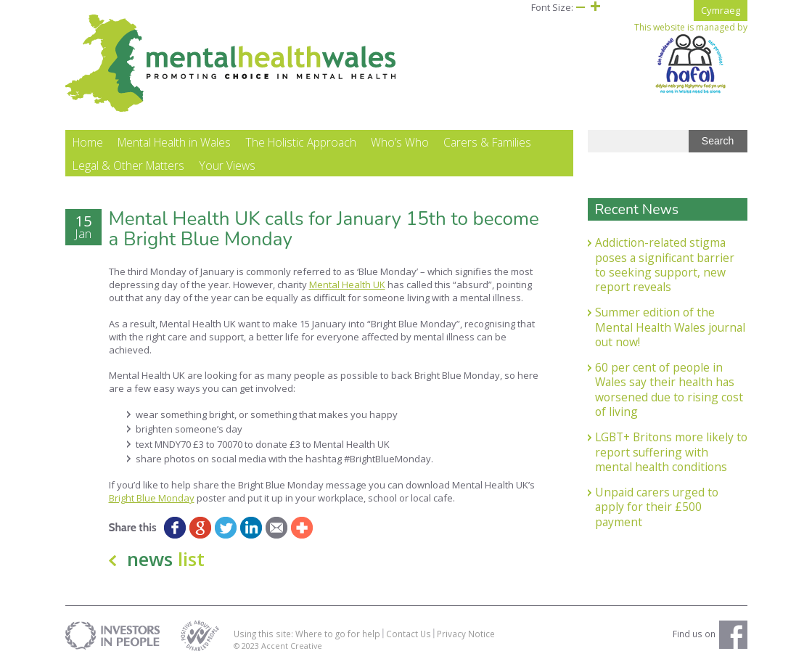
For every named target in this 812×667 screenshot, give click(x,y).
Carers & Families (487, 142)
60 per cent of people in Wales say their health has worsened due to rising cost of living (669, 389)
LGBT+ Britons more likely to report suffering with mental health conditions (671, 452)
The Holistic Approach (301, 142)
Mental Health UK (347, 285)
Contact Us (409, 634)
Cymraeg (721, 10)
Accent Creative (292, 646)
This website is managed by (691, 58)
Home (88, 142)
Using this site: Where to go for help (307, 634)
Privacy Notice (466, 634)
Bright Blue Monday (152, 498)
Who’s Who (400, 142)
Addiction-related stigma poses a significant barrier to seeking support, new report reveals (665, 265)
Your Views (227, 165)
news (166, 559)
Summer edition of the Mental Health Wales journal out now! (670, 327)
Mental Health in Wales (174, 142)
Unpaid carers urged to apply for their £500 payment (657, 507)
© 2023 (247, 646)
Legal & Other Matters (128, 165)
